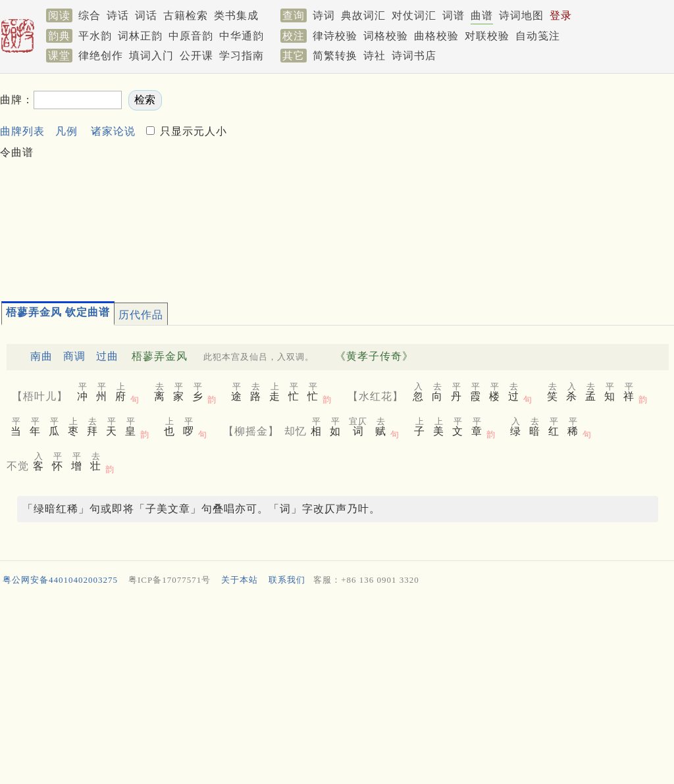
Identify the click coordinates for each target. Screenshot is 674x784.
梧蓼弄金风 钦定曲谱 (58, 312)
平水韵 (95, 36)
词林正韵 (140, 36)
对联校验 (487, 36)
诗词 (324, 15)
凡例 (66, 131)
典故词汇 (363, 15)
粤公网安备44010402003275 (60, 580)
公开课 (196, 56)
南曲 (41, 356)
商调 (74, 356)
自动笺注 (538, 36)
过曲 (107, 356)
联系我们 (287, 580)
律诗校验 (335, 36)
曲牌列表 (22, 131)
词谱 (454, 15)
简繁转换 (335, 56)
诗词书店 (414, 56)
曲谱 (482, 15)
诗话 (118, 15)
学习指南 (242, 56)
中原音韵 (191, 36)
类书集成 (236, 15)
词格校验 (386, 36)
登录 (561, 15)
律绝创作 (101, 56)
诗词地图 (521, 15)
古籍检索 (186, 15)
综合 (90, 15)
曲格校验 (436, 36)
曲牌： (17, 100)
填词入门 (151, 56)
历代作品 (141, 315)
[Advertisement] (452, 182)
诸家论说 (113, 131)
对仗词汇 (414, 15)
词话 (146, 15)
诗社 (375, 56)
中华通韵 (242, 36)
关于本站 (240, 580)
